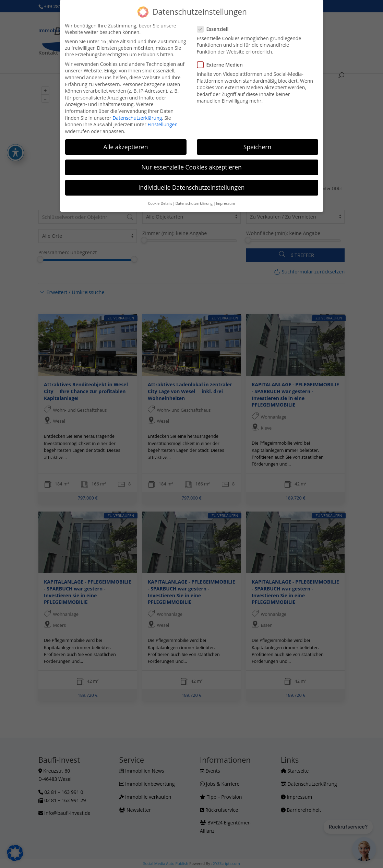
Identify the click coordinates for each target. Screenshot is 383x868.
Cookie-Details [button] (160, 203)
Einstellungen (163, 124)
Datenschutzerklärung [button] (194, 203)
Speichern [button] (257, 147)
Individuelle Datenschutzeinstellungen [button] (192, 187)
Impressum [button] (225, 203)
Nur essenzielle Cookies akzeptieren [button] (191, 167)
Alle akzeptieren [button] (125, 147)
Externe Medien (223, 65)
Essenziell (216, 29)
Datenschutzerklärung (137, 118)
